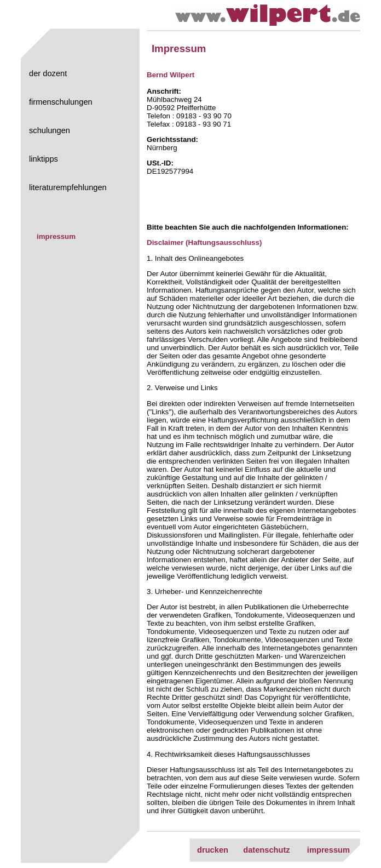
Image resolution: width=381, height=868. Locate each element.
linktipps (44, 159)
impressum (56, 236)
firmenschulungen (61, 102)
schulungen (50, 130)
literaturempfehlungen (68, 187)
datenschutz (267, 850)
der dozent (48, 73)
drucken (213, 850)
